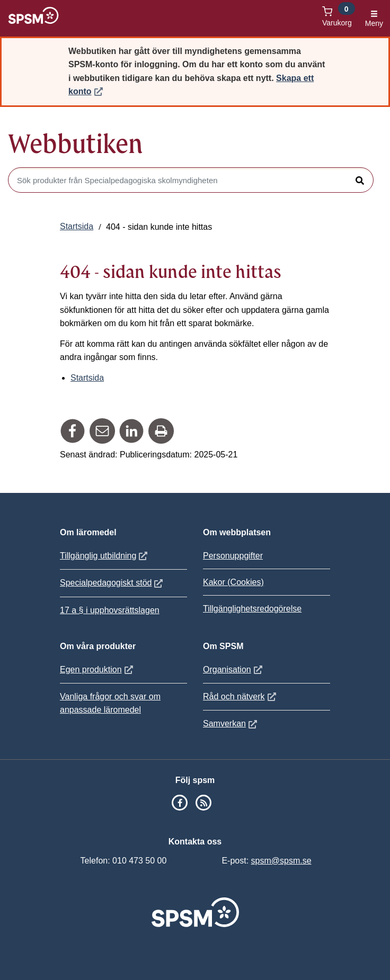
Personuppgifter (233, 556)
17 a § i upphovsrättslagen (110, 610)
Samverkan (231, 723)
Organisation (234, 669)
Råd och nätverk (241, 696)
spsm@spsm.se (281, 861)
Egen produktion (98, 669)
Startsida (77, 226)
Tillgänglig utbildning (105, 556)
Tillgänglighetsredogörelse (252, 609)
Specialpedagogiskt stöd (113, 583)
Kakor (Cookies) (233, 582)
